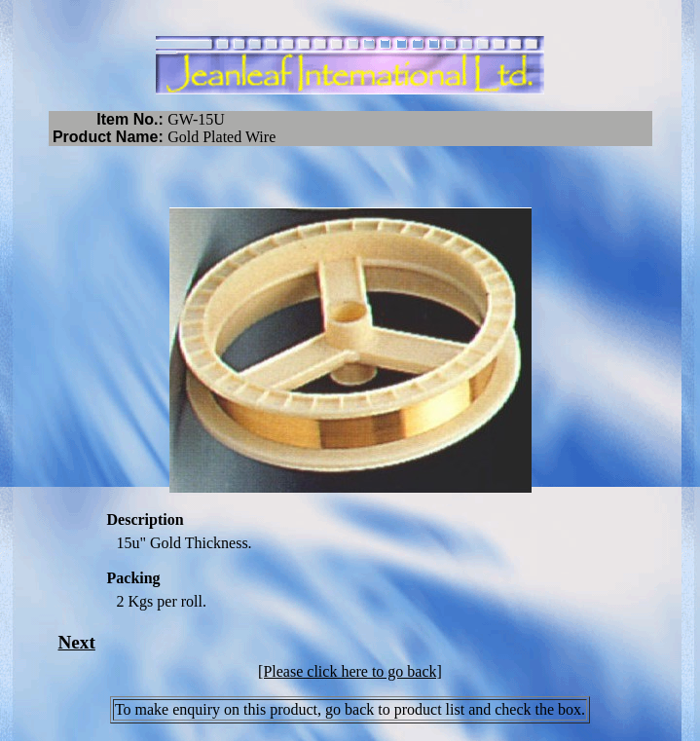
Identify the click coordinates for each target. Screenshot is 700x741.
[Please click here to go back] (350, 671)
